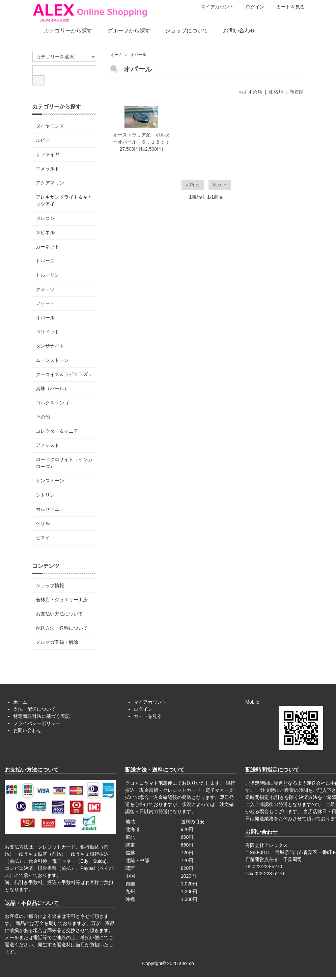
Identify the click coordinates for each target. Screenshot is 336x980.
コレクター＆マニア (57, 431)
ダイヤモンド (50, 126)
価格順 (276, 92)
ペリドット (48, 332)
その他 (43, 417)
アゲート (45, 303)
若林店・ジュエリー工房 (62, 600)
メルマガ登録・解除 (57, 642)
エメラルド (48, 169)
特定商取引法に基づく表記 (41, 716)
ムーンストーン (52, 360)
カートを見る (287, 7)
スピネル (45, 232)
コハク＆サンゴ (52, 403)
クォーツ (45, 289)
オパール (138, 55)
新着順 (297, 92)
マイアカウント (214, 7)
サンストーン (50, 481)
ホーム (117, 55)
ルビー (43, 140)
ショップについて (182, 30)
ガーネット (48, 247)
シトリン (45, 495)
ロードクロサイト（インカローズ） (64, 463)
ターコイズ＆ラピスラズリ (64, 374)
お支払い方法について (59, 614)
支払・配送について (34, 709)
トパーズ (45, 261)
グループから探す (124, 30)
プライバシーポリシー (37, 723)
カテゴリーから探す (63, 30)
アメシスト (48, 445)
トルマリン (48, 275)
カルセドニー (50, 509)
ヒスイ (43, 537)
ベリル (43, 523)
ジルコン (45, 218)
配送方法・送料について (62, 628)
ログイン (251, 7)
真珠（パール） (52, 388)
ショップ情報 (50, 585)
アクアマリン (50, 183)
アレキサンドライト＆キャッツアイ (64, 200)
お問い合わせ (234, 30)
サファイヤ (48, 154)
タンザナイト (50, 346)
